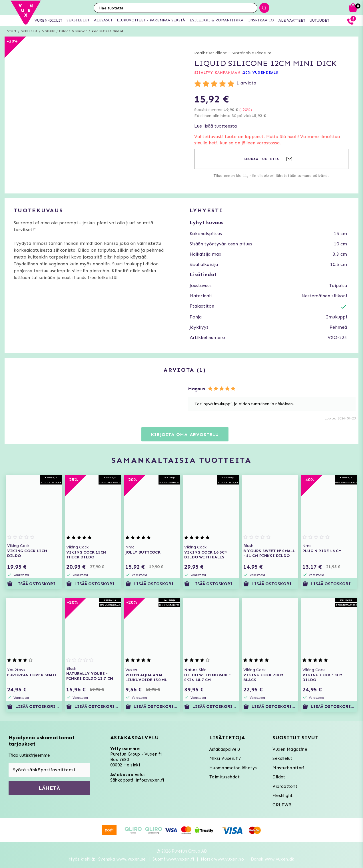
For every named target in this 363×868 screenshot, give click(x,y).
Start (12, 31)
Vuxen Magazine (290, 749)
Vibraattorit (285, 786)
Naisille (48, 31)
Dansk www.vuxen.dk (273, 859)
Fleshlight (282, 796)
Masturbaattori (288, 768)
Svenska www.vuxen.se (122, 859)
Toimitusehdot (224, 777)
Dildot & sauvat (73, 31)
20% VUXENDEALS (261, 72)
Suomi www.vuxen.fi (173, 859)
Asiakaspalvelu (225, 749)
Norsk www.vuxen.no (222, 859)
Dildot (279, 777)
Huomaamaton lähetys (233, 768)
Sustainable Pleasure (251, 53)
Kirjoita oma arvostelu (185, 434)
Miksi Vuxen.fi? (225, 758)
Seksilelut (29, 31)
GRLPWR (282, 805)
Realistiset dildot (107, 31)
